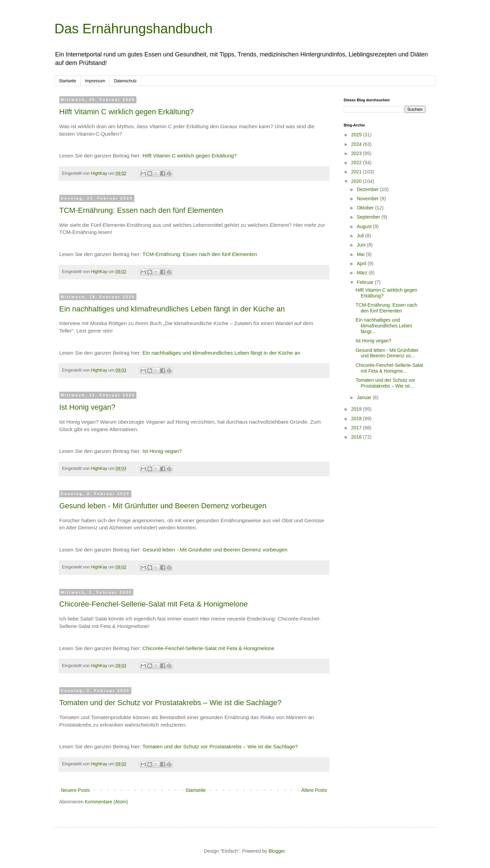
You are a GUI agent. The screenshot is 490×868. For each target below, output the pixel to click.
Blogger (276, 851)
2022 (357, 163)
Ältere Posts (314, 790)
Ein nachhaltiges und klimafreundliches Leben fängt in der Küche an (172, 309)
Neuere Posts (75, 790)
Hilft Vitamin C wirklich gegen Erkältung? (127, 112)
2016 (357, 437)
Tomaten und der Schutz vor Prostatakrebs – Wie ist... (385, 383)
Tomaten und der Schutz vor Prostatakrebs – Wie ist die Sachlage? (170, 703)
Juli (361, 236)
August (365, 226)
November (368, 199)
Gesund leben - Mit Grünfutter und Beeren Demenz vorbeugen (163, 506)
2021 (357, 172)
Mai (361, 254)
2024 (357, 144)
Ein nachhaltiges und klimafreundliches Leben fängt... (384, 326)
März (363, 273)
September (369, 217)
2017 (357, 428)
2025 (357, 135)
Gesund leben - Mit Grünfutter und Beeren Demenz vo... (387, 353)
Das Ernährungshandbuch (134, 29)
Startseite (68, 81)
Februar (366, 282)
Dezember (368, 189)
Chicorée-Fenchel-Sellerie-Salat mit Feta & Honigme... (389, 368)
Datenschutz (125, 81)
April (362, 263)
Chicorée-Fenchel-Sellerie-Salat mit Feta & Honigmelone (153, 604)
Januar (365, 397)
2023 (357, 153)
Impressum (95, 81)
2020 (357, 181)
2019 (357, 409)
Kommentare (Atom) (107, 802)
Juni (362, 245)
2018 (357, 419)
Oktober (366, 208)
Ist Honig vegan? (87, 407)
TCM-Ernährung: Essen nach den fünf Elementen (141, 210)
